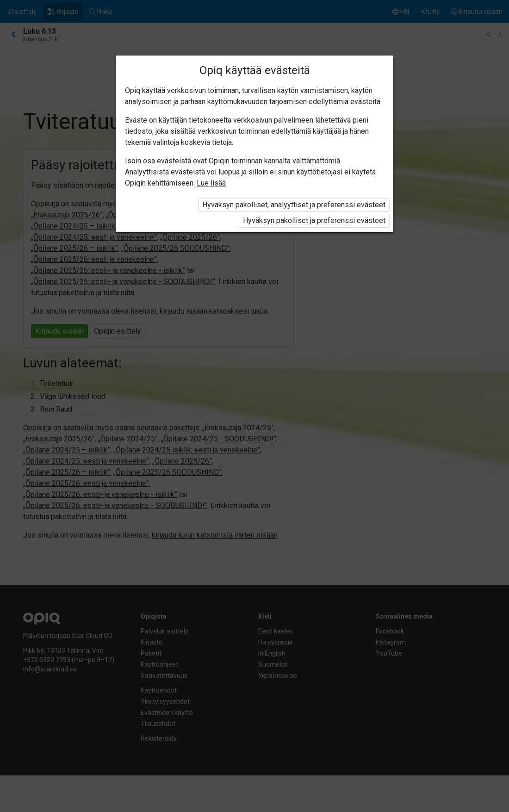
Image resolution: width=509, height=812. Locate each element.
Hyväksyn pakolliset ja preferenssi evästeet (314, 220)
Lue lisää (211, 183)
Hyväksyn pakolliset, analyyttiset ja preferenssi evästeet (294, 205)
